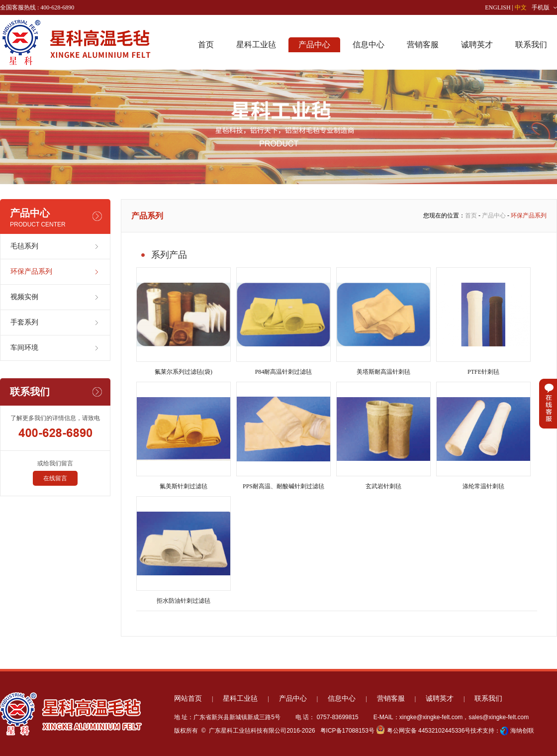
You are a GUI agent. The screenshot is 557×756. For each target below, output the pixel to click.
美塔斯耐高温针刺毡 (383, 321)
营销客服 (423, 45)
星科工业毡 (256, 45)
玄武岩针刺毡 (383, 436)
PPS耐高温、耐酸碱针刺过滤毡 (283, 436)
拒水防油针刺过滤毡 (184, 550)
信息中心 (369, 45)
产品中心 (314, 45)
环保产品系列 (31, 271)
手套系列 (24, 322)
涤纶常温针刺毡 (483, 436)
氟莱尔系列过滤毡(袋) (184, 321)
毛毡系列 (24, 246)
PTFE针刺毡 (483, 321)
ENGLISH (498, 7)
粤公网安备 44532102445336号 (423, 731)
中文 (521, 7)
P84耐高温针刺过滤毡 (283, 321)
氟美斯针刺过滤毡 (184, 436)
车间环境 (24, 348)
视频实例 (24, 297)
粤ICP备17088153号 (346, 731)
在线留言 (55, 478)
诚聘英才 (477, 45)
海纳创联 (522, 731)
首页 (206, 45)
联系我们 (531, 45)
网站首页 (188, 699)
